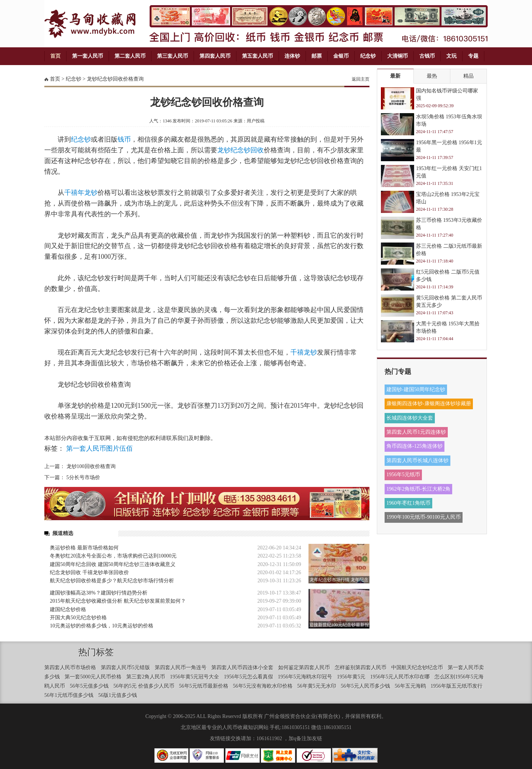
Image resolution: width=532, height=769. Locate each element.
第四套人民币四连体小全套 (242, 668)
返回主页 (361, 79)
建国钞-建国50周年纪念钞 (416, 389)
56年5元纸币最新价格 (204, 686)
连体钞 (292, 56)
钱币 (124, 139)
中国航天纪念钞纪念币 (417, 668)
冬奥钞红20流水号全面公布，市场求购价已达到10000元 (113, 556)
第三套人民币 (173, 56)
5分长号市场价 (83, 477)
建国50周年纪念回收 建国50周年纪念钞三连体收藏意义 (113, 564)
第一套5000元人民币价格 (93, 677)
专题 (473, 56)
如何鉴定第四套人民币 (304, 668)
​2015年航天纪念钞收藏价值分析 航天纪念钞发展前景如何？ (118, 601)
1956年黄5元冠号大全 (195, 677)
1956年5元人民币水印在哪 (400, 677)
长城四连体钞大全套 (410, 418)
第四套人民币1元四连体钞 (416, 432)
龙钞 (224, 150)
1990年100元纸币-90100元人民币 (424, 517)
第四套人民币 (215, 56)
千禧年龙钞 (81, 193)
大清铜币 (398, 56)
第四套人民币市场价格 (70, 668)
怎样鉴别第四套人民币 (361, 668)
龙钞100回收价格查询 (91, 466)
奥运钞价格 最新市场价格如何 (84, 548)
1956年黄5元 (351, 677)
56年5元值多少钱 (89, 686)
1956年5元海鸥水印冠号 (305, 677)
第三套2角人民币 (146, 677)
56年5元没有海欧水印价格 (263, 686)
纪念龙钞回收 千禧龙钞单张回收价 (89, 572)
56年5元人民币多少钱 (366, 686)
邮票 (317, 56)
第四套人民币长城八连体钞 (417, 460)
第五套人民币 (258, 56)
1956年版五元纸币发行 (457, 686)
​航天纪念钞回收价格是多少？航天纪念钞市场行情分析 (112, 581)
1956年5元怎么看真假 (248, 677)
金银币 (341, 56)
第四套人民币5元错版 (125, 668)
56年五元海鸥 (410, 686)
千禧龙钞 (304, 352)
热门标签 (96, 652)
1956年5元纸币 (403, 475)
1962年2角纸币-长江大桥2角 (418, 489)
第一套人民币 (88, 56)
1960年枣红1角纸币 (408, 503)
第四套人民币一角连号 (181, 668)
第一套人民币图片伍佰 (99, 448)
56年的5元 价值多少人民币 (144, 686)
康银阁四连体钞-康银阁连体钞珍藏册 (429, 404)
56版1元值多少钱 (118, 695)
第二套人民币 (130, 56)
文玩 (451, 56)
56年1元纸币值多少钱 (69, 695)
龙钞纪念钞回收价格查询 (115, 79)
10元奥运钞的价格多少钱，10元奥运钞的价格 (102, 626)
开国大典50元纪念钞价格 (78, 618)
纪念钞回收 (247, 150)
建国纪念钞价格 (68, 609)
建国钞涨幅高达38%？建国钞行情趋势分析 (99, 593)
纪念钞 (368, 56)
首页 (55, 56)
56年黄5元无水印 (317, 686)
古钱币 (427, 56)
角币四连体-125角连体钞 (415, 446)
